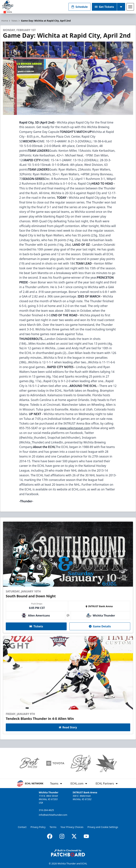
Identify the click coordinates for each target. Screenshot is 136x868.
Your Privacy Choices (72, 827)
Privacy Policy (38, 827)
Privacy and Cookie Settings (103, 827)
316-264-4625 (46, 810)
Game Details (100, 626)
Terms (53, 827)
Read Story (68, 727)
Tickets (36, 626)
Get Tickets (104, 7)
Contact (22, 827)
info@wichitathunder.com (53, 815)
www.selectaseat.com (75, 428)
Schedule (80, 7)
